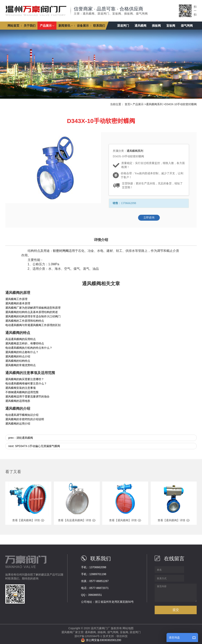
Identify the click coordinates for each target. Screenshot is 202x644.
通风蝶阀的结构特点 (18, 361)
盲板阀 (124, 632)
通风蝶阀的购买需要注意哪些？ (25, 379)
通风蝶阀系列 (154, 104)
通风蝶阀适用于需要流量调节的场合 (27, 397)
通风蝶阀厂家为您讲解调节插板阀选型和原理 (33, 308)
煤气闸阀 (113, 632)
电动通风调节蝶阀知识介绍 (22, 415)
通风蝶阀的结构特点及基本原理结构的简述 (32, 312)
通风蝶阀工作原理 (16, 299)
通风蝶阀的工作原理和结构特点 (25, 321)
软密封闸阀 (61, 251)
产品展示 (138, 104)
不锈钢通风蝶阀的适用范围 (22, 392)
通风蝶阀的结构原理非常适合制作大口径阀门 (33, 316)
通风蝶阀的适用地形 (18, 401)
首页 (127, 104)
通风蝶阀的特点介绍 (18, 356)
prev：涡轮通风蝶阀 (21, 438)
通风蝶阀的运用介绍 (18, 424)
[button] (47, 26)
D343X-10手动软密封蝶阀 (181, 104)
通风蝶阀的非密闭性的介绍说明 (25, 419)
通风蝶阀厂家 (70, 632)
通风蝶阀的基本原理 (18, 303)
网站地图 (128, 628)
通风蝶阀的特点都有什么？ (22, 352)
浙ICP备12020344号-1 (88, 636)
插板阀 (102, 632)
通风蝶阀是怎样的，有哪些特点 (25, 343)
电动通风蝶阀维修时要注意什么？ (26, 383)
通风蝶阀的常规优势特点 (21, 365)
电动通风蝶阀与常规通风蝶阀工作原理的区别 (33, 325)
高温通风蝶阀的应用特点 (21, 339)
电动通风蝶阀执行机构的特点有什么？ (29, 348)
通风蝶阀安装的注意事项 (21, 388)
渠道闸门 (135, 632)
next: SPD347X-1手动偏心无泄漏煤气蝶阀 (34, 446)
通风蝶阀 (90, 632)
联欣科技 (122, 636)
